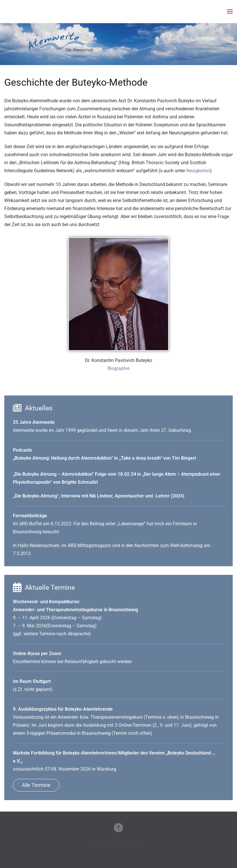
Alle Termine (36, 785)
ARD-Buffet (31, 524)
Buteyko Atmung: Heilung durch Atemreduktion (63, 458)
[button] (230, 11)
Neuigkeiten (198, 171)
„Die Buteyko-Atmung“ (36, 496)
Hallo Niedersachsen (39, 545)
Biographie (118, 368)
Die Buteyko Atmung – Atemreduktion (53, 474)
